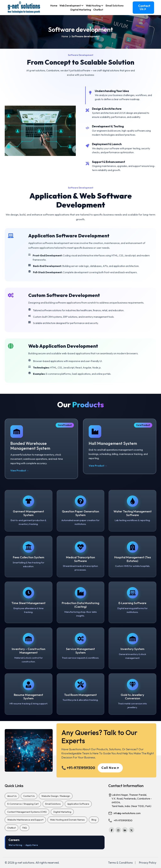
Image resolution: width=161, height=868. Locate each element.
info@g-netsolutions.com (127, 813)
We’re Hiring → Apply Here (23, 845)
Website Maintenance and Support (25, 820)
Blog (94, 820)
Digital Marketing (81, 10)
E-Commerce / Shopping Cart (23, 804)
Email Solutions (115, 6)
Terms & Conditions (120, 863)
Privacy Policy (148, 863)
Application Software (78, 804)
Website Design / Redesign (56, 796)
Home (54, 6)
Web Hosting (95, 6)
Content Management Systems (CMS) (27, 812)
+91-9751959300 (123, 820)
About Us (12, 796)
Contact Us (144, 9)
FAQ (25, 828)
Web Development (72, 6)
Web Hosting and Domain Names (67, 820)
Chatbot (98, 10)
